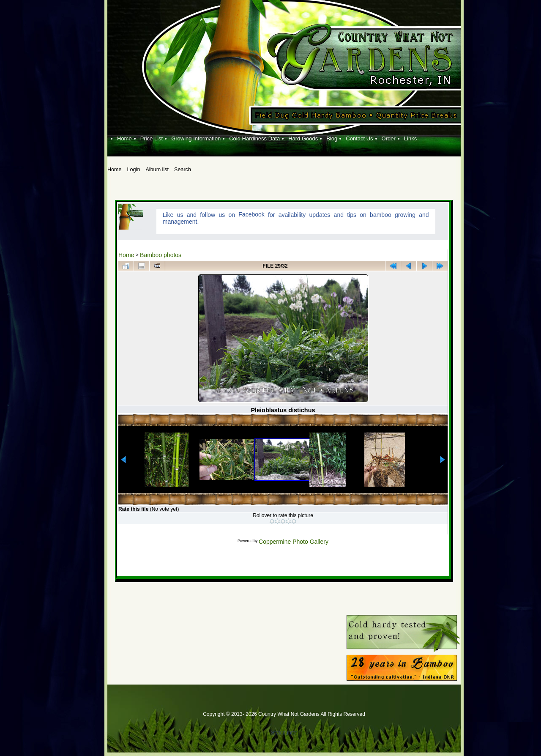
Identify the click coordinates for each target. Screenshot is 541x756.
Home (126, 255)
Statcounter (284, 733)
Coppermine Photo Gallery (294, 542)
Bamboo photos (161, 255)
